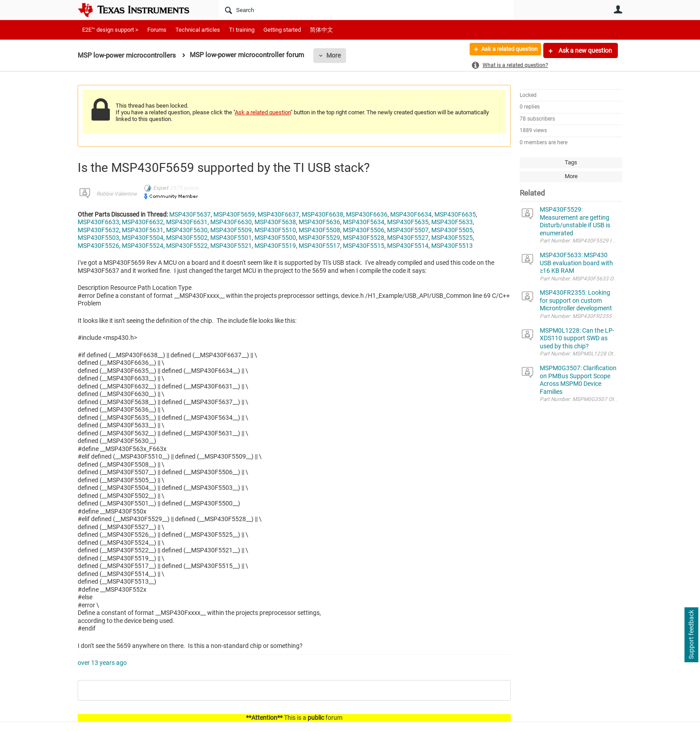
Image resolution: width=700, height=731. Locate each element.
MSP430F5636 (319, 222)
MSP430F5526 (98, 246)
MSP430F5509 (231, 230)
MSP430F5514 (408, 246)
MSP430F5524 (143, 246)
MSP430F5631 (143, 230)
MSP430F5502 (187, 238)
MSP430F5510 (275, 230)
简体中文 (321, 30)
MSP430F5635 (408, 222)
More (333, 55)
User (618, 9)
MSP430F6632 (143, 222)
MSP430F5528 (364, 238)
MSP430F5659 (234, 214)
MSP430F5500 (275, 238)
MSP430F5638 (275, 222)
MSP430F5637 (190, 214)
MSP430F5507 (408, 230)
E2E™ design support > (110, 30)
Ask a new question (585, 50)
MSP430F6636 (367, 214)
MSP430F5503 (98, 238)
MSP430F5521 (231, 246)
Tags (571, 162)
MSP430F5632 (98, 230)
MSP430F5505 (452, 230)
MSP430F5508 (319, 230)
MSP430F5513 (452, 246)
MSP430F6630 (231, 222)
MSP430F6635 (455, 214)
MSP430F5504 (143, 238)
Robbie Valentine (117, 194)
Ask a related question (505, 50)
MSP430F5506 (364, 230)
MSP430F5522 (187, 246)
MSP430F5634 (364, 222)
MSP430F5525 (452, 238)
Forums (157, 30)
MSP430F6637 (278, 214)
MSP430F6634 (411, 214)
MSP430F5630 (187, 230)
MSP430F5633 (452, 222)
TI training (242, 30)
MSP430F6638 (323, 214)
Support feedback (691, 635)
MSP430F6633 (98, 222)
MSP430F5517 (319, 246)
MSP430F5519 (275, 246)
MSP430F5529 (319, 238)
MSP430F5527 (408, 238)
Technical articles (198, 30)
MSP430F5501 (231, 238)
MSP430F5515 (364, 246)
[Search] (366, 10)
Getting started (282, 30)
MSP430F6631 (187, 222)
